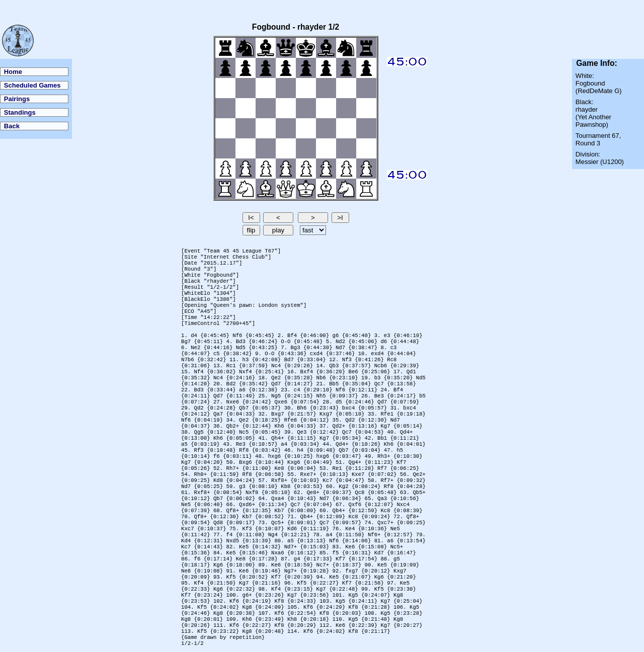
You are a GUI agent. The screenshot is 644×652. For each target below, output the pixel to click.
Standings (20, 112)
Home (13, 72)
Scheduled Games (32, 85)
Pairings (17, 99)
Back (12, 126)
